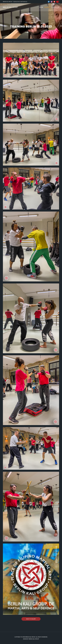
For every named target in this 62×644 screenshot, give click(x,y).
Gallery (47, 7)
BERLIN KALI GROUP (10, 7)
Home (41, 7)
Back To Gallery (31, 619)
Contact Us (55, 7)
